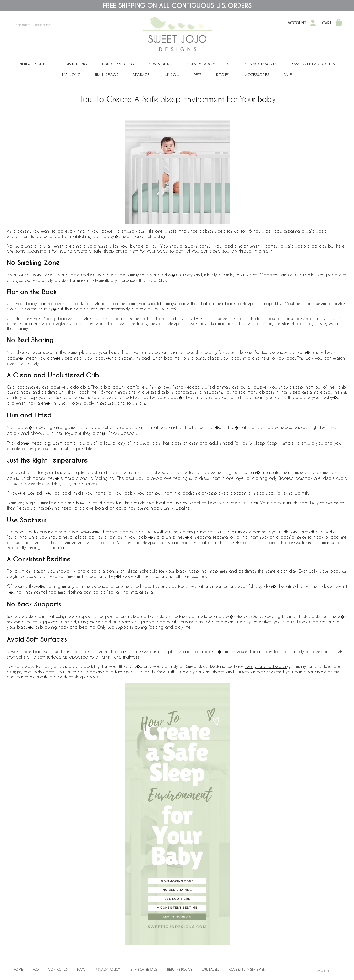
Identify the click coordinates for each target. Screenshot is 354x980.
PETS (198, 74)
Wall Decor (107, 74)
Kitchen (223, 74)
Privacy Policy (107, 969)
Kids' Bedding (161, 64)
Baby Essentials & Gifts (313, 64)
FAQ (36, 969)
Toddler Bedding (118, 64)
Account (297, 23)
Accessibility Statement (248, 969)
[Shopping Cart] (339, 23)
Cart (327, 23)
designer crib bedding (268, 666)
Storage (141, 74)
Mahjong (71, 74)
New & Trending (34, 64)
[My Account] (313, 23)
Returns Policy (180, 969)
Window (172, 74)
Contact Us (58, 969)
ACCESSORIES (257, 74)
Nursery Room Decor (209, 64)
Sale (288, 74)
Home (18, 969)
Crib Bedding (75, 64)
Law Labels (211, 969)
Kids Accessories (261, 64)
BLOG (81, 969)
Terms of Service (144, 969)
